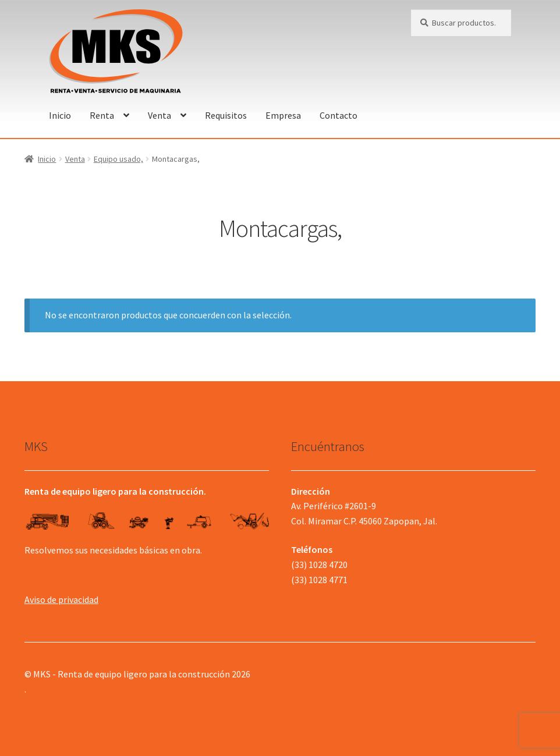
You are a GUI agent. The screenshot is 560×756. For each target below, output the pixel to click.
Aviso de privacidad (61, 599)
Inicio (60, 115)
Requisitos (226, 115)
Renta (102, 115)
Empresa (283, 115)
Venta (160, 115)
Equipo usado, (118, 159)
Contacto (339, 115)
